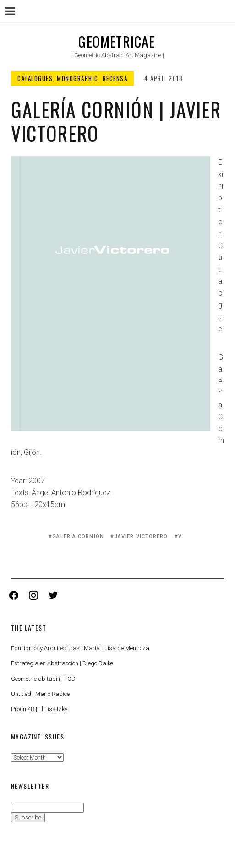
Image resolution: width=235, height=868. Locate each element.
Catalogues (35, 78)
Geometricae (117, 41)
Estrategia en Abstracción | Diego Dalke (62, 663)
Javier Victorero (141, 536)
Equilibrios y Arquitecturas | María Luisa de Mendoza (80, 648)
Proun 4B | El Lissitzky (39, 709)
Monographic (78, 78)
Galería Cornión (78, 536)
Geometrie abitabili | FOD (43, 679)
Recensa (115, 78)
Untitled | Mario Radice (40, 694)
